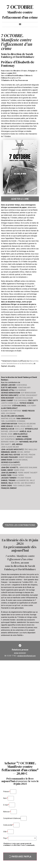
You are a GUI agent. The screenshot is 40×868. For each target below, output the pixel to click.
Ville (5, 832)
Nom (5, 798)
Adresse (6, 812)
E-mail (6, 805)
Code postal (8, 825)
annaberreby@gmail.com (27, 656)
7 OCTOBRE (20, 7)
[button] (20, 24)
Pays (5, 838)
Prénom (6, 792)
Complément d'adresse (12, 818)
